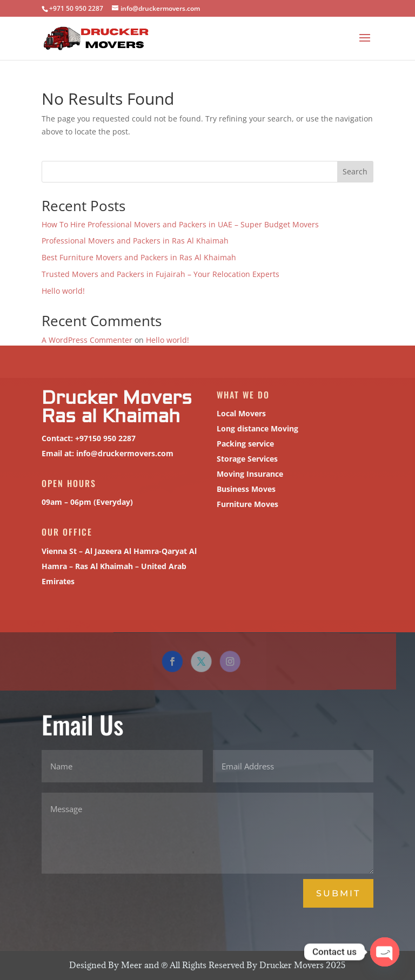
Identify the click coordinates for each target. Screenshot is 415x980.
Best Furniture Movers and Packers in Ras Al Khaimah (139, 257)
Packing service (244, 444)
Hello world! (63, 291)
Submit (338, 893)
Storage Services (246, 459)
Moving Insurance (249, 474)
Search (355, 171)
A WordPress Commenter (87, 340)
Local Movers (240, 413)
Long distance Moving (256, 428)
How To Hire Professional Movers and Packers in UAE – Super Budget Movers (180, 224)
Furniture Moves (246, 504)
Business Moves (245, 489)
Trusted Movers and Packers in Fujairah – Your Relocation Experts (160, 274)
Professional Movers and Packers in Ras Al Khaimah (135, 241)
